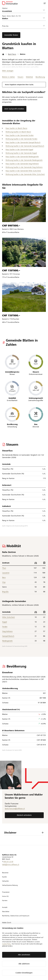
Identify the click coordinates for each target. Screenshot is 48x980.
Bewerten (5, 873)
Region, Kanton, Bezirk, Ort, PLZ (11, 16)
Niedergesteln (7, 641)
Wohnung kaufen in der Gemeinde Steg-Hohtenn (24, 167)
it (10, 955)
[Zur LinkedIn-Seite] (9, 962)
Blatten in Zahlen (8, 77)
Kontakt (5, 907)
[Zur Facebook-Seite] (4, 962)
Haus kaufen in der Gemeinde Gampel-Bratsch (23, 142)
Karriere (5, 900)
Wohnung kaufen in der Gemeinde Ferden (21, 139)
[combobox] (22, 19)
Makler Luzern (7, 931)
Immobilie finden (11, 35)
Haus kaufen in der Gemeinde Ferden (20, 135)
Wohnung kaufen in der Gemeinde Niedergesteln (24, 160)
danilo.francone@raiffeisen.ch (15, 809)
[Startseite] (3, 54)
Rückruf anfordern (24, 815)
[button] (45, 3)
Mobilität (29, 77)
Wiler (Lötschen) (8, 617)
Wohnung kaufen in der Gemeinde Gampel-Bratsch (25, 146)
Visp (4, 582)
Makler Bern (6, 927)
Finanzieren (6, 892)
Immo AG (5, 896)
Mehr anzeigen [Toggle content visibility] (8, 71)
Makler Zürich (7, 923)
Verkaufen (5, 881)
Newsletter (6, 912)
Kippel (5, 622)
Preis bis (5, 26)
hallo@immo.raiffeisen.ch (11, 864)
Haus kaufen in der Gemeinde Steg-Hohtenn (22, 164)
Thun (4, 568)
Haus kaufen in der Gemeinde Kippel (19, 150)
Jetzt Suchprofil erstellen (14, 109)
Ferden (5, 627)
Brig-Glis (5, 592)
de (3, 955)
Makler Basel (6, 935)
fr (7, 955)
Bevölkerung (40, 77)
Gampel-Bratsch (8, 636)
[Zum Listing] (24, 207)
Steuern (20, 77)
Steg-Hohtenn (7, 631)
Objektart (5, 8)
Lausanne (6, 573)
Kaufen (4, 877)
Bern (4, 577)
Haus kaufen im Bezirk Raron (16, 128)
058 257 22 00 (8, 862)
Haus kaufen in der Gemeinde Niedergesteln (22, 157)
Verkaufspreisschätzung (10, 885)
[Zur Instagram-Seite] (13, 962)
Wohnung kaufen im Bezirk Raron (18, 132)
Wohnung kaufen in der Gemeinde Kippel (21, 153)
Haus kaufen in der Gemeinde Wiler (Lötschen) (23, 171)
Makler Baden (7, 943)
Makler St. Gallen (8, 939)
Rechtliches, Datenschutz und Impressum (16, 916)
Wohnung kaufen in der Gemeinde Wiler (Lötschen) (25, 174)
